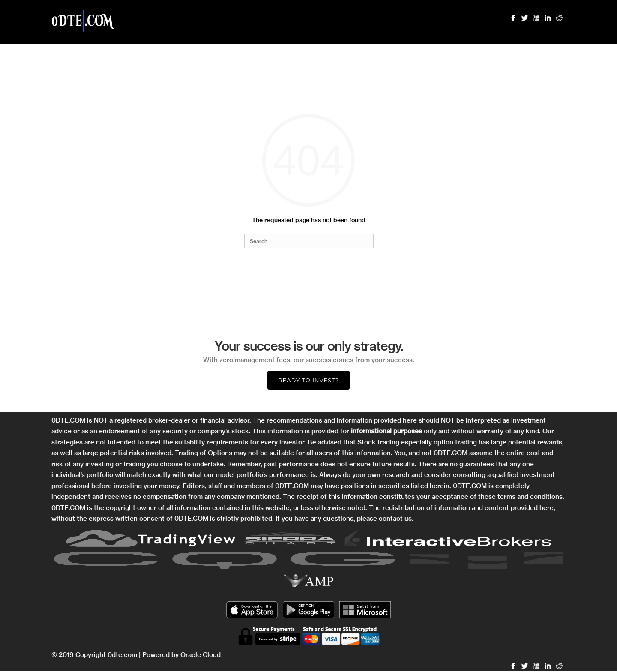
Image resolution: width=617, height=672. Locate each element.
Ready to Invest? (308, 380)
